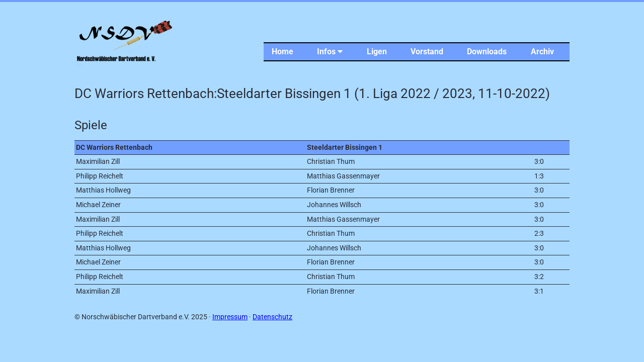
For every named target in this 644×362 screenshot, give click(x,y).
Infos (330, 52)
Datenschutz (272, 317)
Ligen (377, 52)
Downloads (487, 52)
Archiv (542, 52)
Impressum (230, 317)
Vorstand (427, 52)
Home (283, 52)
